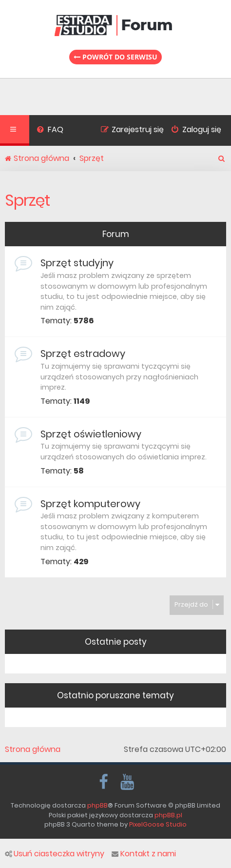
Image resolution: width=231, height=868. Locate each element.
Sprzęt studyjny (77, 263)
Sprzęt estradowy (83, 354)
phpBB (97, 805)
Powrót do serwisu (115, 57)
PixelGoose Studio (158, 824)
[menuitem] (50, 131)
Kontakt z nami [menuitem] (144, 854)
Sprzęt (27, 200)
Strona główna (33, 750)
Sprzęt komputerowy (90, 504)
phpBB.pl (168, 815)
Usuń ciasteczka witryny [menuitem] (55, 854)
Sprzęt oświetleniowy (91, 434)
